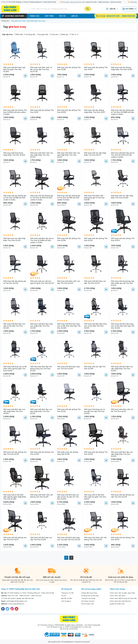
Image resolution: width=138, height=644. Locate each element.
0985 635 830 (103, 2)
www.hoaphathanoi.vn (16, 604)
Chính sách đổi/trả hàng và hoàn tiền (123, 598)
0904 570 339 (91, 2)
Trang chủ (34, 16)
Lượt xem (54, 34)
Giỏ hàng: (129, 9)
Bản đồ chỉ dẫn (67, 598)
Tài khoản (132, 2)
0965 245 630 (116, 2)
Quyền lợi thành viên (117, 604)
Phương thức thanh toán (90, 596)
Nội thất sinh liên (28, 598)
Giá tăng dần (30, 34)
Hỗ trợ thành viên (88, 604)
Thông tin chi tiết (67, 593)
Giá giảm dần (43, 34)
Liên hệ (112, 9)
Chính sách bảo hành (118, 596)
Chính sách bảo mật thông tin (120, 601)
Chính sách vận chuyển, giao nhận (122, 593)
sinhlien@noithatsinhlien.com (17, 601)
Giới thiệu (49, 16)
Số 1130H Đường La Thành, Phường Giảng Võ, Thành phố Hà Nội (32, 2)
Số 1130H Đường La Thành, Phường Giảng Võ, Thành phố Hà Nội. (31, 593)
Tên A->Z (74, 34)
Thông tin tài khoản (88, 598)
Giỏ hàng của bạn (88, 601)
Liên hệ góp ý (66, 601)
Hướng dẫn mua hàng (89, 593)
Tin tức (62, 16)
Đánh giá (64, 34)
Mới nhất (19, 34)
